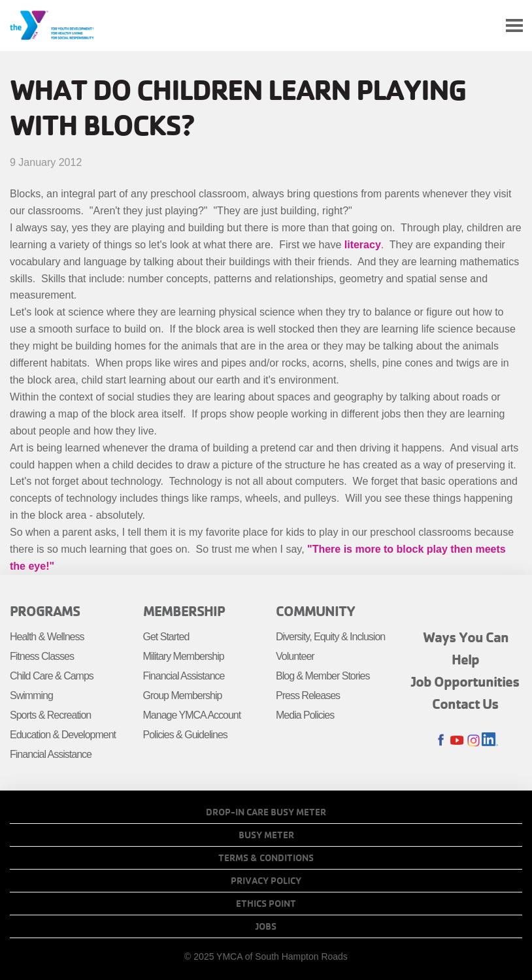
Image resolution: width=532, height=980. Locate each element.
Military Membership (184, 656)
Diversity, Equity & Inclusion (330, 637)
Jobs (266, 926)
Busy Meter (266, 835)
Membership (184, 611)
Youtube (457, 741)
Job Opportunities (465, 681)
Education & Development (63, 735)
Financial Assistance (51, 754)
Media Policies (305, 715)
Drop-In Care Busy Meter (266, 812)
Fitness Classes (42, 656)
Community (315, 611)
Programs (45, 611)
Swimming (31, 695)
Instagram (474, 741)
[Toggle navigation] (514, 26)
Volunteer (295, 656)
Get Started (166, 637)
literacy (363, 245)
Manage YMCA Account (192, 715)
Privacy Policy (266, 881)
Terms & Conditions (266, 858)
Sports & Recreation (50, 715)
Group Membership (183, 695)
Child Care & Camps (52, 676)
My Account (484, 25)
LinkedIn (490, 741)
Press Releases (308, 695)
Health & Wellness (47, 637)
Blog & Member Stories (323, 676)
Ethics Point (266, 904)
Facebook (441, 741)
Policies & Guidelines (185, 735)
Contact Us (465, 704)
